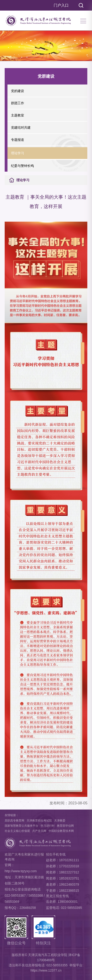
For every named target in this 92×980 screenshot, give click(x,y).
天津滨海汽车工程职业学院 (48, 955)
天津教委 (60, 821)
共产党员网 (39, 831)
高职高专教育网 (14, 821)
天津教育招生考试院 (39, 821)
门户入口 (61, 5)
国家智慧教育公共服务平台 (21, 826)
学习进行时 (48, 826)
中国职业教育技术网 (61, 831)
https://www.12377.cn (46, 970)
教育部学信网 (65, 826)
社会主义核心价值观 (17, 831)
